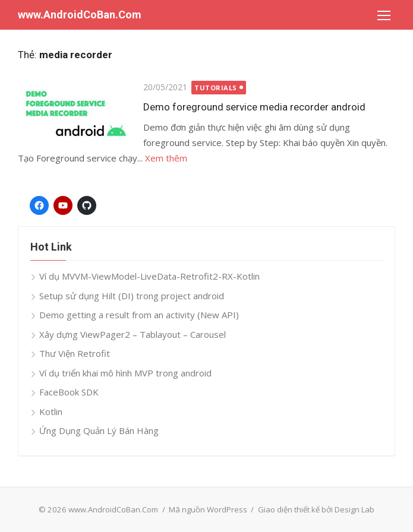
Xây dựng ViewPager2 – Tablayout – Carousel (133, 334)
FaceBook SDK (69, 392)
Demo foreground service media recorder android (254, 107)
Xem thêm (166, 158)
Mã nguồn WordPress (208, 509)
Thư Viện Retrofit (75, 353)
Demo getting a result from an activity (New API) (139, 315)
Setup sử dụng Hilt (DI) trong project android (132, 296)
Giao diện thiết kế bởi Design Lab (316, 509)
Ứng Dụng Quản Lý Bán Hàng (99, 430)
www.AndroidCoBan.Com (80, 15)
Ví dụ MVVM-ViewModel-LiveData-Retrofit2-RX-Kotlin (149, 276)
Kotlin (51, 411)
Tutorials (216, 88)
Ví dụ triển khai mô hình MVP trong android (125, 373)
